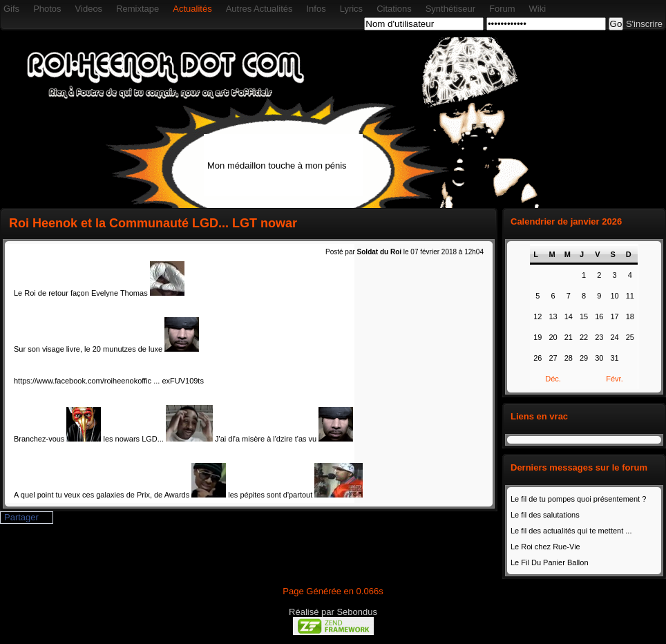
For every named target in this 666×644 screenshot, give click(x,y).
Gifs (11, 9)
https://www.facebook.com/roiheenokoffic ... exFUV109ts (109, 381)
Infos (316, 9)
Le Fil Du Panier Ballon (550, 562)
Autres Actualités (259, 9)
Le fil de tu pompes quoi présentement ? (578, 499)
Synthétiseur (450, 9)
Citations (394, 9)
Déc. (553, 379)
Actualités (192, 9)
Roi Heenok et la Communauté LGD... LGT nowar (153, 223)
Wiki (538, 9)
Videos (89, 9)
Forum (502, 9)
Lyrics (351, 9)
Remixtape (137, 9)
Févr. (614, 379)
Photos (47, 9)
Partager (21, 517)
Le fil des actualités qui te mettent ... (571, 531)
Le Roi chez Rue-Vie (545, 547)
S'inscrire (644, 24)
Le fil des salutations (545, 515)
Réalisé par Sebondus (333, 612)
